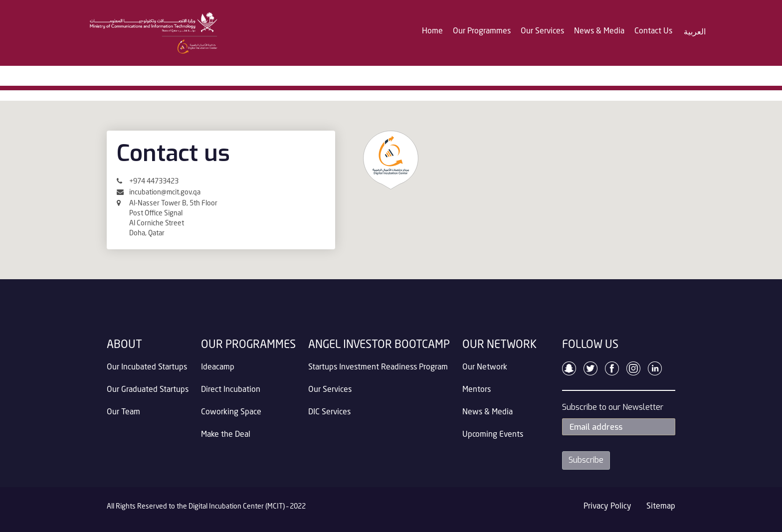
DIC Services (329, 412)
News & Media (599, 31)
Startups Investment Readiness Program (378, 367)
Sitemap (661, 507)
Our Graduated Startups (148, 390)
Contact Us (653, 31)
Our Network (485, 367)
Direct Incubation (231, 390)
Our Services (542, 31)
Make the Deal (226, 435)
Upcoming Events (493, 435)
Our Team (123, 412)
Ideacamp (218, 367)
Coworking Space (231, 412)
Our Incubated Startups (147, 367)
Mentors (477, 390)
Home (432, 31)
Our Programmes (482, 31)
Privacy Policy (607, 507)
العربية (695, 32)
